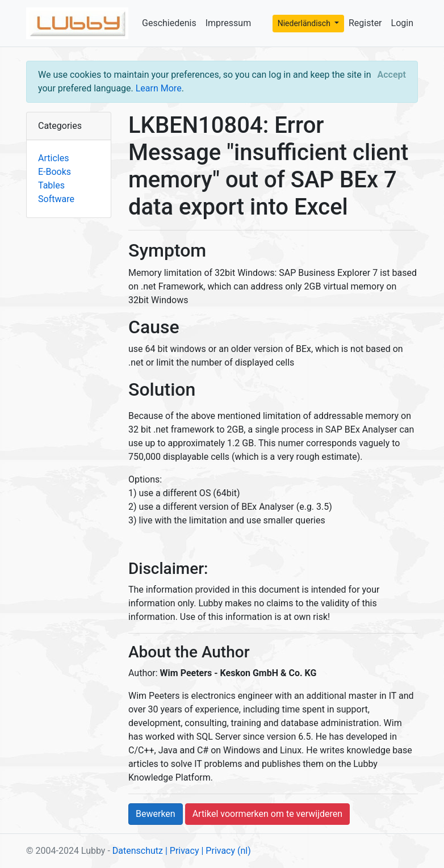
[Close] (392, 75)
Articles (53, 158)
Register (365, 23)
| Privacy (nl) (226, 851)
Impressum (229, 23)
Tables (51, 185)
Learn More (159, 88)
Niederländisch (305, 23)
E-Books (55, 172)
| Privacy (182, 851)
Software (56, 199)
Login (402, 23)
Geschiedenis (169, 23)
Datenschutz (138, 851)
